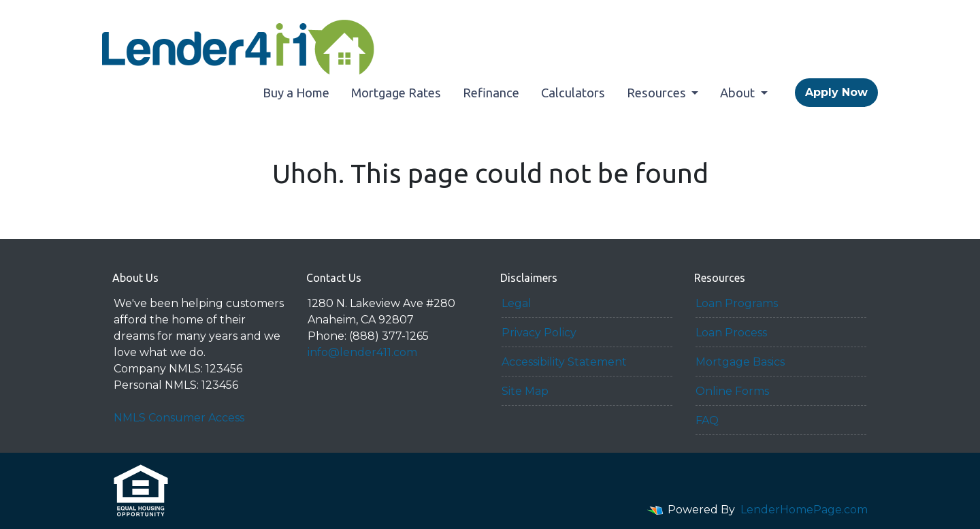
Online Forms (732, 391)
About (739, 93)
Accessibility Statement (564, 362)
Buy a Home (296, 93)
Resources (658, 93)
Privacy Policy (539, 333)
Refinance (491, 93)
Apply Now (836, 92)
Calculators (573, 93)
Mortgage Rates (396, 93)
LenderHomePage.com (804, 510)
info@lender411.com (362, 352)
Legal (517, 303)
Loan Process (731, 333)
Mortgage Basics (740, 362)
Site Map (525, 391)
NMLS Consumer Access (179, 418)
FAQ (707, 420)
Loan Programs (737, 303)
